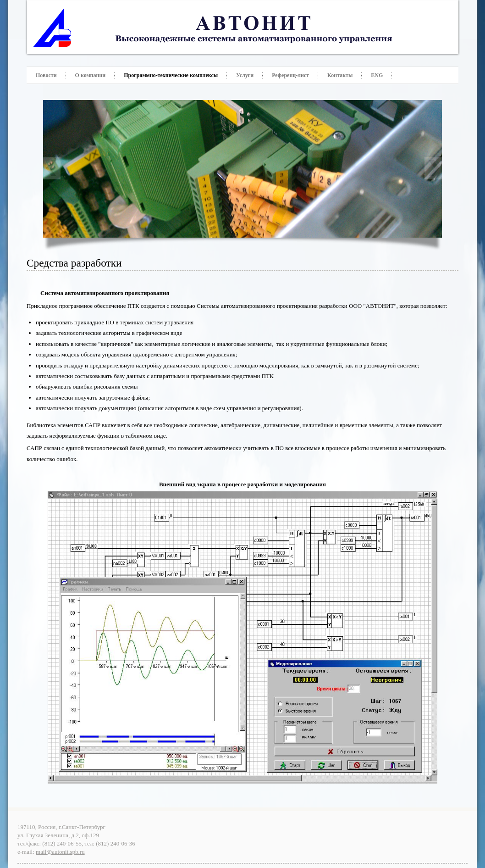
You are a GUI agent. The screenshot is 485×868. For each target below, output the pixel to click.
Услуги (245, 75)
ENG (377, 75)
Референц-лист (290, 75)
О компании (91, 75)
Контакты (340, 75)
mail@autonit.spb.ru (60, 852)
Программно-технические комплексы (171, 75)
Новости (46, 75)
